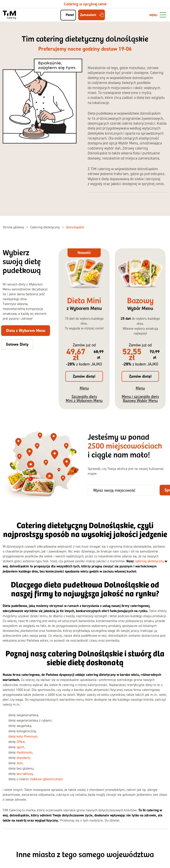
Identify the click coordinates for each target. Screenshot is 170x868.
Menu (84, 388)
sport (20, 747)
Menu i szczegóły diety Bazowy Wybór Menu (140, 398)
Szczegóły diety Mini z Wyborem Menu (84, 398)
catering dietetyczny (149, 561)
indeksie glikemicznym (46, 779)
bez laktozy (25, 774)
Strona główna (14, 227)
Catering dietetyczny (45, 227)
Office (21, 742)
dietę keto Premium (23, 736)
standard (23, 758)
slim (20, 763)
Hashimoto (24, 752)
